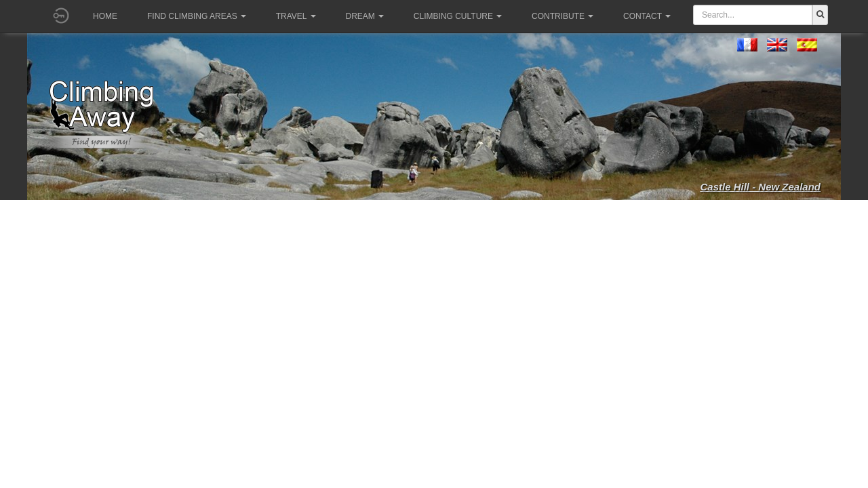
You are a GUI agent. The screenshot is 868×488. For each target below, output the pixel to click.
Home (105, 16)
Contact (647, 16)
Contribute (563, 16)
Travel (296, 16)
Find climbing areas (197, 16)
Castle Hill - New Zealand (760, 187)
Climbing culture (458, 16)
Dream (365, 16)
